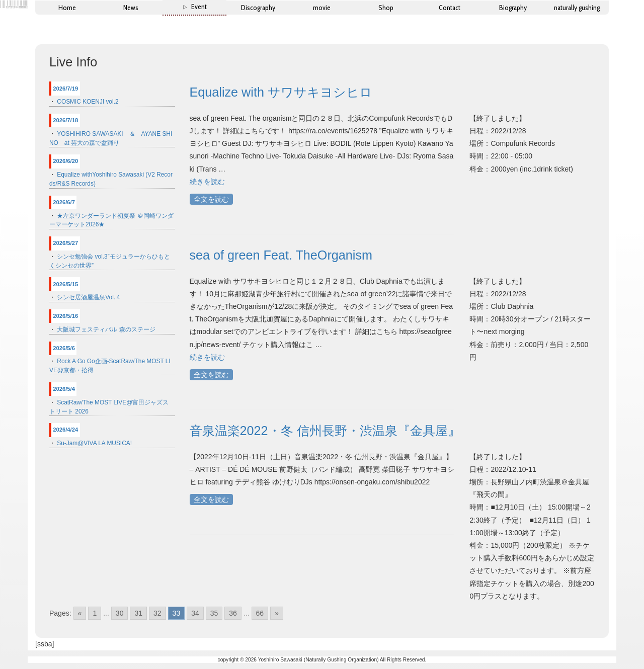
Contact (450, 8)
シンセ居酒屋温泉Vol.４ (89, 297)
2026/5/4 (64, 389)
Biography (513, 8)
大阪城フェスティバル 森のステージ (106, 329)
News (131, 8)
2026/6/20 (65, 161)
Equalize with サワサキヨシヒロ (281, 92)
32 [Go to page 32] (157, 613)
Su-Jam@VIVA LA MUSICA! (94, 443)
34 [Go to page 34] (195, 613)
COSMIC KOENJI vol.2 (88, 102)
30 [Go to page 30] (120, 613)
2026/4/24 (65, 430)
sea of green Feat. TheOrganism (281, 255)
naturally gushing (577, 8)
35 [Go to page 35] (214, 613)
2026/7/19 (65, 89)
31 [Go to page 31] (138, 613)
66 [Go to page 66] (260, 613)
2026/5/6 (64, 348)
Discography (258, 8)
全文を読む (211, 199)
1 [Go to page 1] (95, 613)
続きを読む (207, 182)
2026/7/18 (65, 120)
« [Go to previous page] (80, 613)
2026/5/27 (65, 243)
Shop (386, 8)
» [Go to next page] (277, 613)
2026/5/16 (65, 316)
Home (67, 8)
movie (322, 8)
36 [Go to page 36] (233, 613)
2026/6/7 (64, 202)
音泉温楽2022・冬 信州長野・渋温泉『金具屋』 (325, 431)
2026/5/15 (65, 284)
